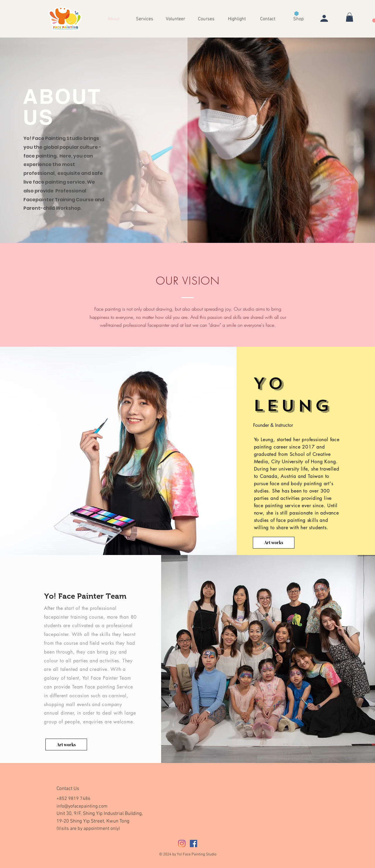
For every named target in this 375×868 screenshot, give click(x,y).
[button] (237, 19)
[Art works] (274, 543)
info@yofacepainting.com (82, 806)
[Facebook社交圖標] (194, 844)
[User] (324, 18)
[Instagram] (182, 844)
